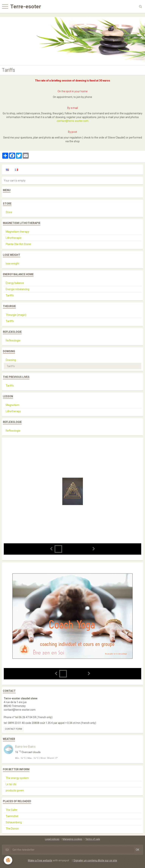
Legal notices (52, 839)
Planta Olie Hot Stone (18, 244)
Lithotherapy (13, 411)
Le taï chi (11, 784)
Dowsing (11, 360)
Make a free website (40, 860)
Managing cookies (72, 839)
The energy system (17, 778)
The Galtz (11, 810)
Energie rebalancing (17, 289)
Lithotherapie (14, 238)
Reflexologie (13, 341)
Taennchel (12, 816)
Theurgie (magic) (16, 315)
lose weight (12, 264)
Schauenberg (14, 822)
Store (9, 212)
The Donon (12, 829)
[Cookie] (8, 860)
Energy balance (15, 283)
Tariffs (10, 295)
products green (15, 790)
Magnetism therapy (17, 232)
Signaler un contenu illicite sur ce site (95, 860)
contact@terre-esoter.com (72, 121)
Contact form (13, 729)
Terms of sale (93, 839)
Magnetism (12, 405)
